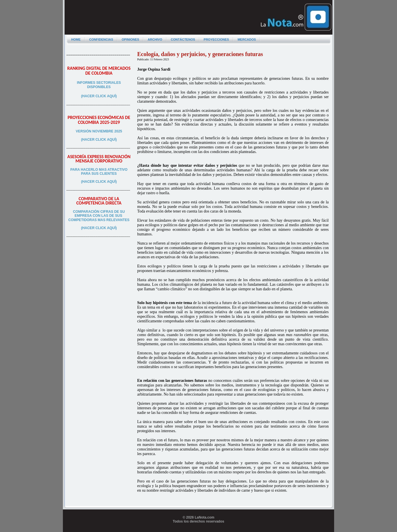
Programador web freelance (198, 530)
